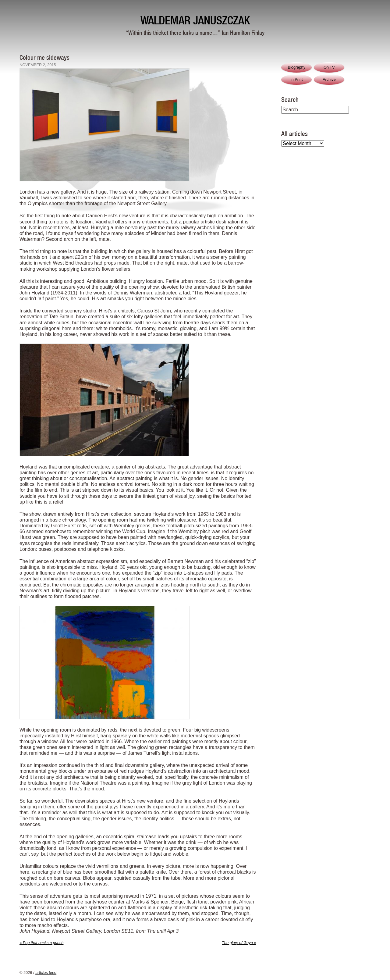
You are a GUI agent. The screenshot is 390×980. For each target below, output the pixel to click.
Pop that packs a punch (41, 943)
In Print (297, 79)
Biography (296, 67)
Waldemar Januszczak (195, 20)
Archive (329, 79)
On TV (329, 67)
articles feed (46, 973)
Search (290, 99)
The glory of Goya (239, 943)
